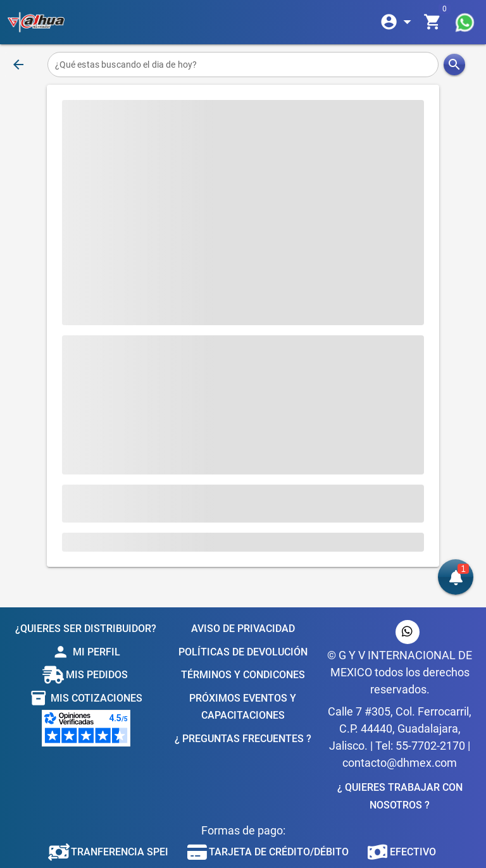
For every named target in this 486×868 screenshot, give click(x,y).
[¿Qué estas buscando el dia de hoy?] (243, 65)
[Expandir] (398, 22)
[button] (456, 577)
